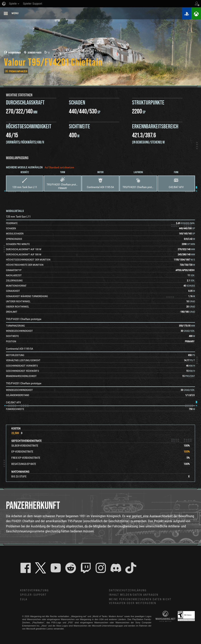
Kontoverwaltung (35, 590)
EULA (24, 599)
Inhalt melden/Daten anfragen (134, 595)
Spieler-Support (33, 595)
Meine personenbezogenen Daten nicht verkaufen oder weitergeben (140, 601)
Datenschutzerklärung (128, 590)
